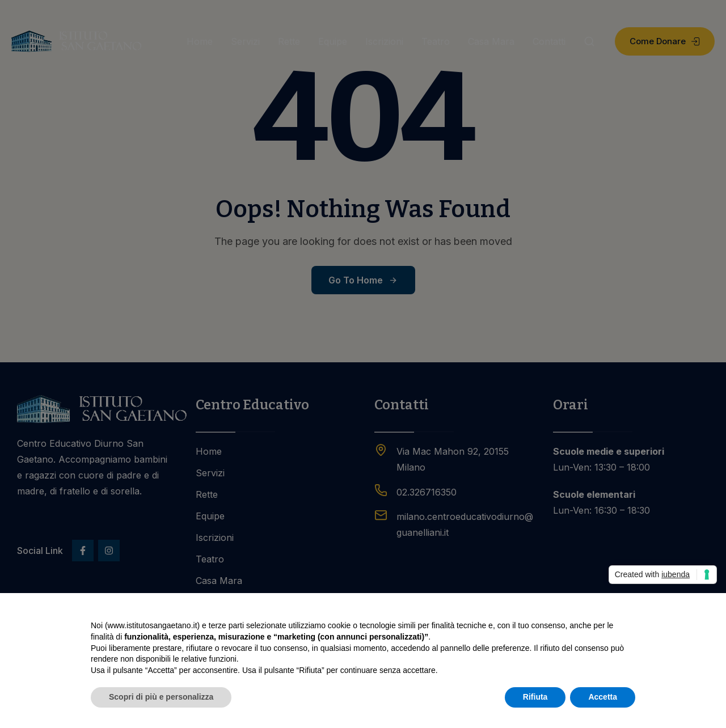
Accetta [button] (603, 697)
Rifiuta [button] (535, 697)
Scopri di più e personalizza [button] (161, 697)
